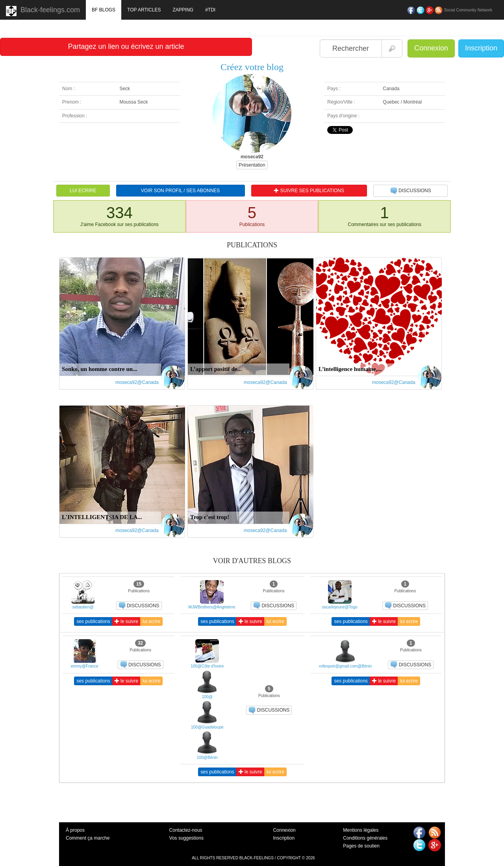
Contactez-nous (186, 830)
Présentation (252, 165)
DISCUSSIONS (411, 191)
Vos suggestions (186, 838)
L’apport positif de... (216, 369)
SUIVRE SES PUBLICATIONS (309, 191)
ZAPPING (183, 10)
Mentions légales (361, 830)
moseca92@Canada (137, 382)
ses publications (93, 621)
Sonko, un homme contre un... (99, 369)
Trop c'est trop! (210, 517)
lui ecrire (151, 621)
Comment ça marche (88, 838)
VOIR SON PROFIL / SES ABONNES (180, 191)
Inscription (481, 48)
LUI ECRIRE (83, 191)
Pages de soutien (361, 846)
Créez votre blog (252, 67)
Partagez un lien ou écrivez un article (126, 46)
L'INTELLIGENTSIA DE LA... (102, 517)
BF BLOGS (104, 10)
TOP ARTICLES (144, 10)
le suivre (126, 621)
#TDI (210, 10)
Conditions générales (365, 838)
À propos (75, 830)
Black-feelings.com (43, 11)
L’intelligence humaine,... (350, 369)
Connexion (431, 48)
